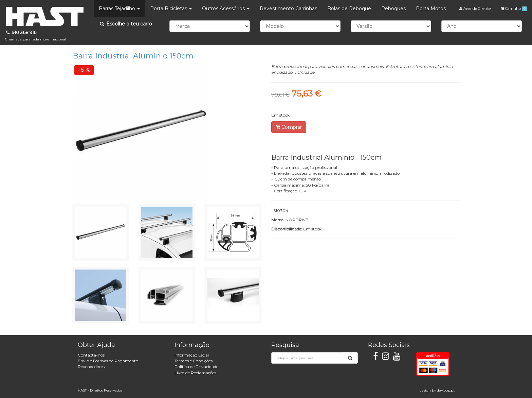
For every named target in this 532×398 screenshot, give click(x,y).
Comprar (289, 127)
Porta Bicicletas (171, 8)
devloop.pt (446, 390)
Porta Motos (431, 8)
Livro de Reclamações (195, 373)
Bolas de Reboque (349, 8)
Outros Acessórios (226, 8)
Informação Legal (192, 355)
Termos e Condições (194, 361)
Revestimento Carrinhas (288, 8)
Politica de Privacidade (196, 367)
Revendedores (91, 367)
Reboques (393, 8)
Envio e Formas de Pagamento (108, 361)
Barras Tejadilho (119, 8)
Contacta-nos (91, 355)
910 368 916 (36, 36)
